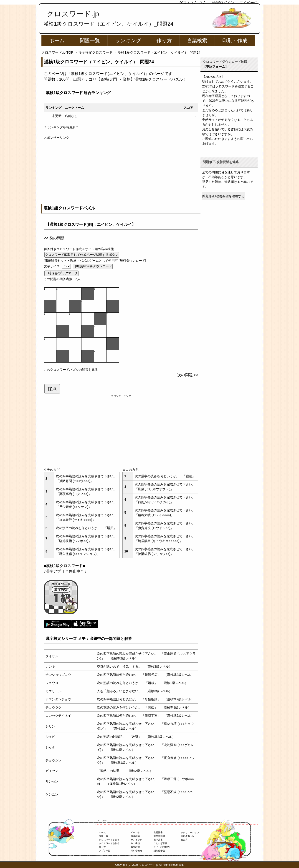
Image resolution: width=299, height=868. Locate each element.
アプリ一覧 (105, 851)
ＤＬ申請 (135, 843)
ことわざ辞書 (160, 843)
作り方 (164, 41)
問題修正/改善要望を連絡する (223, 196)
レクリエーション (190, 832)
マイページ (248, 3)
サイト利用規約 (162, 847)
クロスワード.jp (73, 14)
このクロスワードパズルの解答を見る (71, 370)
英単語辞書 (159, 836)
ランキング (128, 41)
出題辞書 (158, 832)
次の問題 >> (188, 375)
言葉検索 (197, 41)
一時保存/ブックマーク (61, 273)
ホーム (57, 41)
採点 (52, 389)
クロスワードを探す (109, 840)
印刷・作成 (235, 41)
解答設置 (135, 847)
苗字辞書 (158, 840)
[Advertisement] (121, 172)
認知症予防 (159, 851)
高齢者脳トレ (188, 836)
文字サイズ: (53, 266)
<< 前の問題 (54, 238)
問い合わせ (137, 851)
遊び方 (184, 840)
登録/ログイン (223, 3)
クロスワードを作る (109, 843)
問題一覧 (90, 41)
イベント (135, 832)
